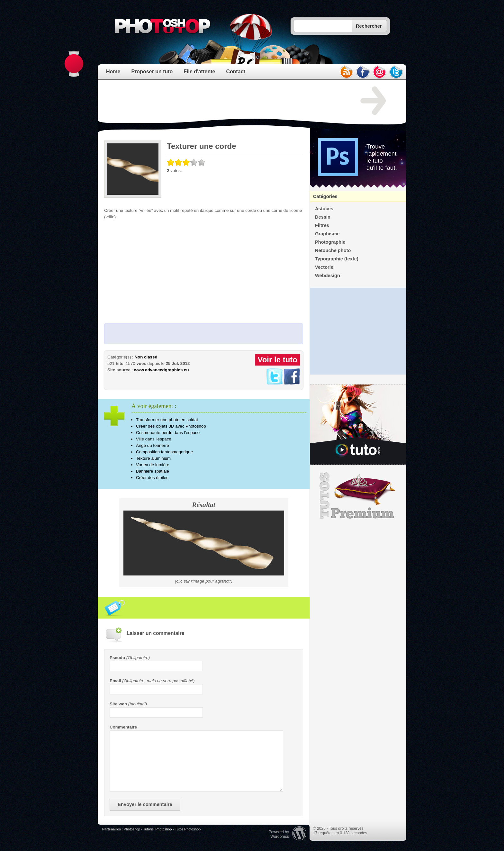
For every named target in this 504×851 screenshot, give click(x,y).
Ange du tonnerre (153, 445)
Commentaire (123, 727)
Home (113, 72)
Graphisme (327, 234)
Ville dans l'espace (154, 439)
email (380, 72)
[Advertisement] (221, 101)
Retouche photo (333, 250)
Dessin (323, 217)
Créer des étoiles (152, 478)
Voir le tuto (277, 360)
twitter (396, 72)
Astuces (324, 209)
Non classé (146, 357)
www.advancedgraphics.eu (162, 370)
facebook (363, 72)
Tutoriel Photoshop (157, 829)
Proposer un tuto (152, 72)
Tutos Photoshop (188, 829)
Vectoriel (325, 267)
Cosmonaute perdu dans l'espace (168, 433)
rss (346, 72)
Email (115, 681)
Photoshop (132, 829)
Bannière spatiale (153, 471)
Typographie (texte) (337, 259)
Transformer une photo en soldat (167, 420)
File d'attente (199, 72)
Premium (358, 496)
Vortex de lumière (153, 465)
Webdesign (328, 276)
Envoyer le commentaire (145, 804)
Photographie (330, 242)
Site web (118, 704)
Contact (236, 72)
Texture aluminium (153, 458)
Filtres (322, 225)
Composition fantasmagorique (164, 452)
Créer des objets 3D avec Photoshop (171, 426)
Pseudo (117, 658)
